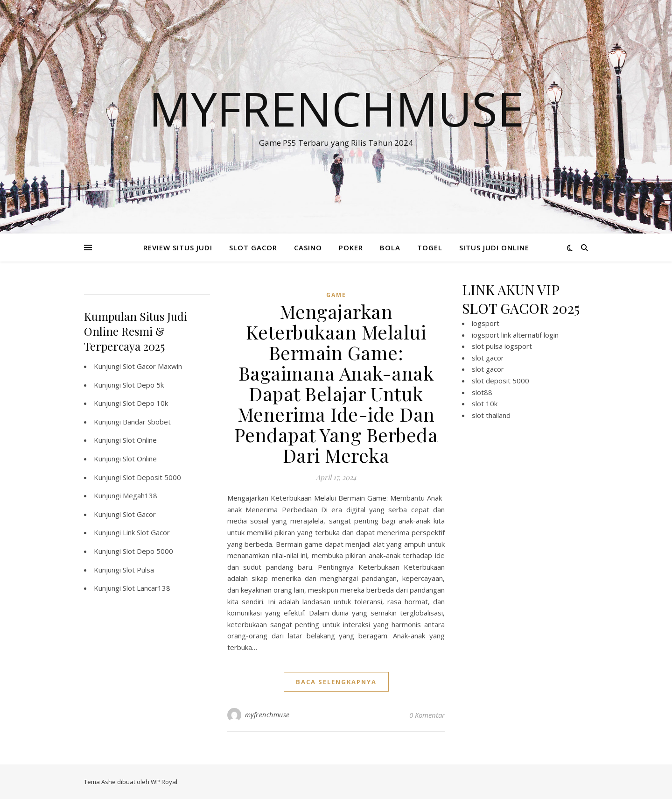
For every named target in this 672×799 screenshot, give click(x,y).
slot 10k (485, 403)
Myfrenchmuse (336, 108)
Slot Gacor (139, 514)
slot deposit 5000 (500, 381)
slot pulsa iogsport (502, 346)
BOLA (390, 247)
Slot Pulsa (138, 570)
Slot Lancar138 (147, 588)
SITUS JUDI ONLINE (494, 247)
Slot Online (140, 440)
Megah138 (140, 495)
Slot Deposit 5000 (152, 477)
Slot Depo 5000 (148, 551)
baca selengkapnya (336, 682)
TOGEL (430, 247)
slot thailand (491, 415)
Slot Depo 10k (145, 403)
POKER (351, 247)
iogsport (486, 323)
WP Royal (164, 782)
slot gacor (488, 358)
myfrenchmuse (267, 715)
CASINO (308, 247)
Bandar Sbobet (147, 422)
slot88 (482, 392)
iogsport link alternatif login (515, 335)
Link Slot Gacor (146, 532)
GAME (336, 295)
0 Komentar (427, 715)
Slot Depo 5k (143, 385)
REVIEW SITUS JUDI (178, 247)
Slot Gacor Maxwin (152, 366)
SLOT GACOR (253, 247)
